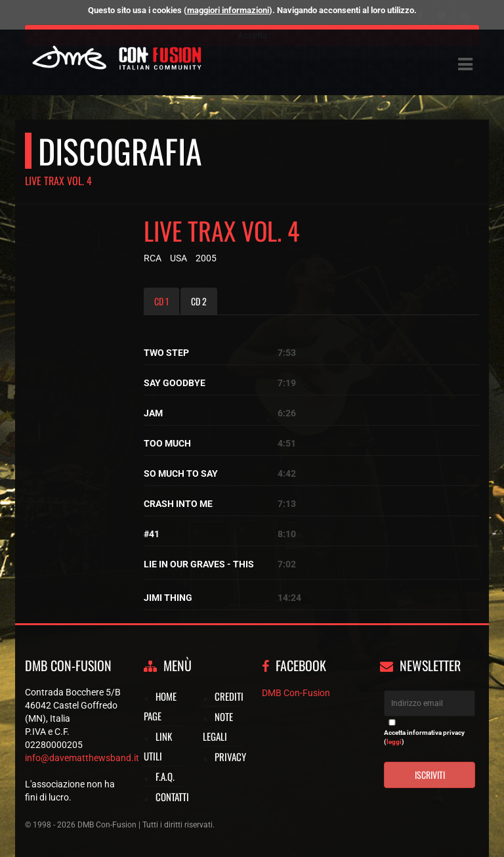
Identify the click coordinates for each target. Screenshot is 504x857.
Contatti (172, 797)
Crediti (229, 696)
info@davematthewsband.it (82, 758)
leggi (394, 742)
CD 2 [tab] (199, 301)
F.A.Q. (165, 776)
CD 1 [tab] (161, 301)
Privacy (230, 757)
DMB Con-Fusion (296, 693)
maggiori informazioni (228, 10)
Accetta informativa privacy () (424, 737)
